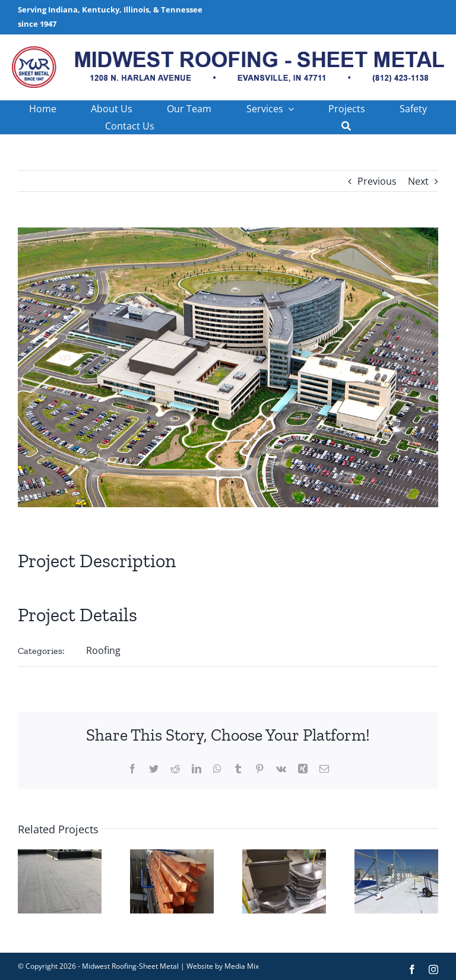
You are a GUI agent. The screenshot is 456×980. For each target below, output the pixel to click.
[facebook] (412, 969)
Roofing (103, 650)
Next (418, 181)
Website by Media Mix (223, 966)
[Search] (346, 126)
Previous (377, 181)
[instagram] (433, 969)
